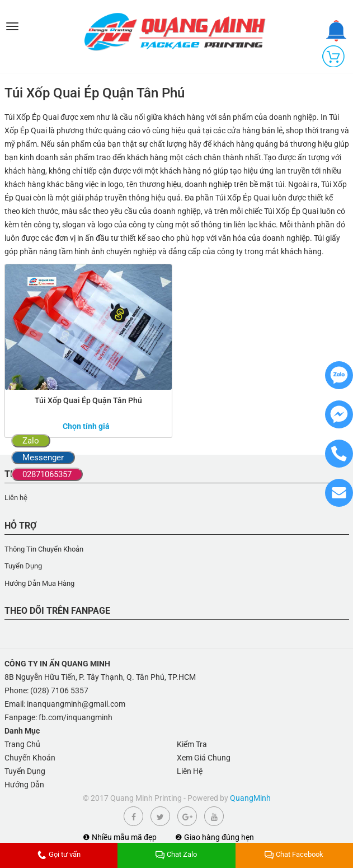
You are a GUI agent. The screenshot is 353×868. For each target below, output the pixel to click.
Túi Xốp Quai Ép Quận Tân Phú (88, 400)
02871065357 (47, 474)
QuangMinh (250, 798)
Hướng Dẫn (24, 785)
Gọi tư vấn (59, 854)
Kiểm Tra (192, 744)
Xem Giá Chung (204, 758)
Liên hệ (16, 498)
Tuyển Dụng (23, 566)
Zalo (31, 441)
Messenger (43, 458)
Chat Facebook (294, 854)
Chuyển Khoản (30, 758)
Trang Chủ (22, 744)
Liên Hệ (190, 771)
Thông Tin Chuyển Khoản (44, 549)
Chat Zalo (176, 854)
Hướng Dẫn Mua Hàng (39, 583)
